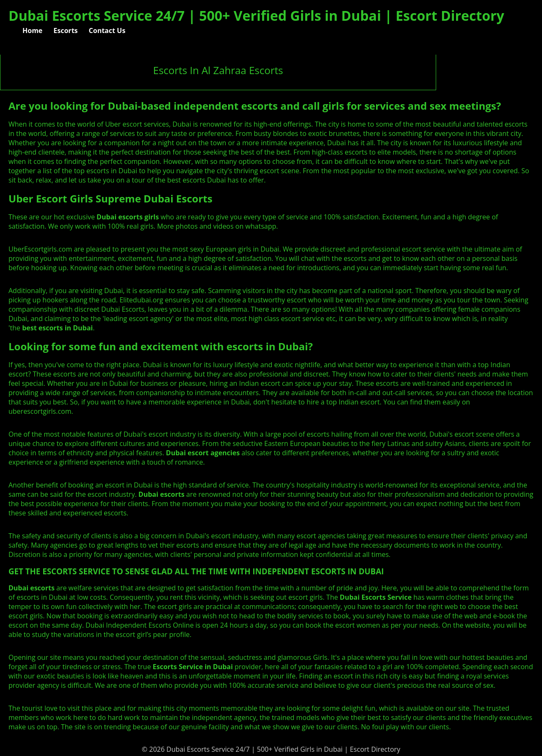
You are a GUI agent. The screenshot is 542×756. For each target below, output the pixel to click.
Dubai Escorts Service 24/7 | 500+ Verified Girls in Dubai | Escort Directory (256, 15)
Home (32, 30)
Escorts (65, 30)
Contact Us (107, 30)
